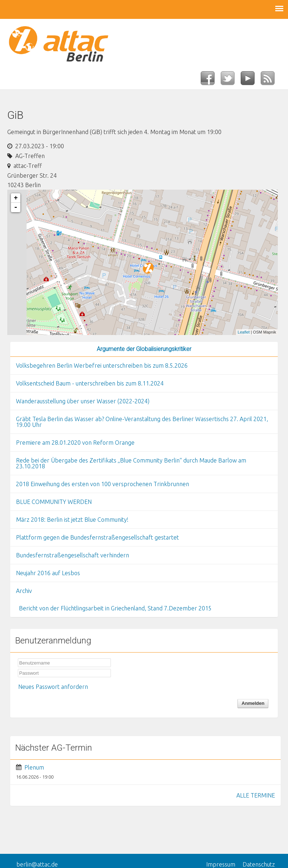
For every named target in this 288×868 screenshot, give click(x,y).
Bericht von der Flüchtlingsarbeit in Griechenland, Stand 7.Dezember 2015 (115, 608)
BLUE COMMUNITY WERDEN (54, 502)
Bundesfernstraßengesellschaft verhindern (73, 555)
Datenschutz (259, 864)
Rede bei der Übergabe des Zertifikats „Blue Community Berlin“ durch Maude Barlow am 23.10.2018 (131, 463)
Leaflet (244, 332)
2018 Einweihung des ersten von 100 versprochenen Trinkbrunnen (103, 484)
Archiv (24, 591)
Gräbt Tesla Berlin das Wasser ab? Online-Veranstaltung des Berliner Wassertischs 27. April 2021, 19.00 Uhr (142, 422)
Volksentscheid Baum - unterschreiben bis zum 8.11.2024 (90, 383)
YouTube (251, 80)
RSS (271, 80)
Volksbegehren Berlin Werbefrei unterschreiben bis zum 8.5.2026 (102, 366)
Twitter (231, 80)
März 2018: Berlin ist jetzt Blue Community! (72, 520)
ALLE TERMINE (256, 795)
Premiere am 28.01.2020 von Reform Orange (75, 443)
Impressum (221, 864)
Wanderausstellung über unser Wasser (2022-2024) (83, 401)
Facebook (211, 80)
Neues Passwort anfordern (53, 687)
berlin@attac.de (37, 864)
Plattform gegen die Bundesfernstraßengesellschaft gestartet (97, 537)
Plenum (34, 767)
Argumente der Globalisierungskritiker (144, 349)
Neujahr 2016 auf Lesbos (48, 573)
